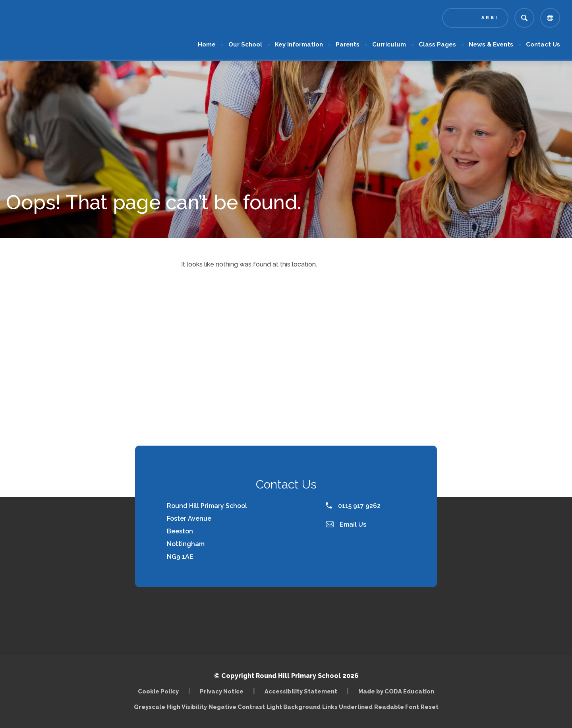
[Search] (524, 18)
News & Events (491, 44)
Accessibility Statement (301, 691)
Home (207, 44)
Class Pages (437, 44)
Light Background (294, 707)
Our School (245, 44)
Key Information (299, 44)
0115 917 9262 (353, 506)
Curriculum (389, 44)
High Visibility (187, 707)
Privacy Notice (222, 691)
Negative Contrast (237, 707)
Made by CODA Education (396, 691)
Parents (348, 44)
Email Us (346, 524)
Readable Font (397, 707)
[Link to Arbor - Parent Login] (475, 18)
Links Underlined (347, 707)
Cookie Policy (158, 691)
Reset (430, 707)
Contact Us (543, 44)
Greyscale (150, 707)
